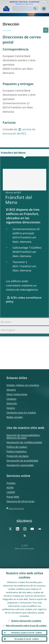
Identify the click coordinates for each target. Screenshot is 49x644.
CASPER (11, 492)
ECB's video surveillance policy (24, 300)
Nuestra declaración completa (26, 621)
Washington (8, 330)
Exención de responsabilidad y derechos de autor (23, 436)
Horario (11, 408)
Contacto (11, 399)
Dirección (12, 403)
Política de (17, 447)
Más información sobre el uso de (26, 626)
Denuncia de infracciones (21, 501)
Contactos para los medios (21, 413)
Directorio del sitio (16, 508)
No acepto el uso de (27, 639)
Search (35, 9)
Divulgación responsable (20, 465)
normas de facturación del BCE (19, 131)
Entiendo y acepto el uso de (27, 633)
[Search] (23, 9)
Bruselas (6, 322)
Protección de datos (18, 456)
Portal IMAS (13, 497)
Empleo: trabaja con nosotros (23, 385)
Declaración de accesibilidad (22, 461)
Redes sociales (15, 417)
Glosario (11, 390)
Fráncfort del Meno (13, 153)
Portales (11, 483)
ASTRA (10, 488)
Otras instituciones (17, 394)
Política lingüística (17, 451)
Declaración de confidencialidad (24, 442)
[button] (44, 3)
